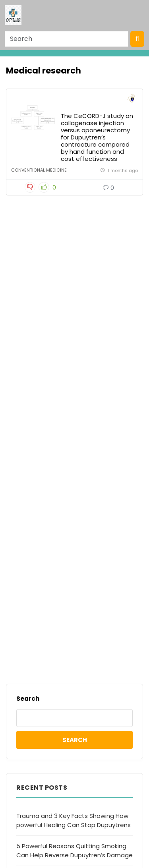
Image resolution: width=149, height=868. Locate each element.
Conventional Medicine (39, 170)
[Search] (67, 39)
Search (28, 699)
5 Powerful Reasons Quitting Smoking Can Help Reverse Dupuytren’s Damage (74, 851)
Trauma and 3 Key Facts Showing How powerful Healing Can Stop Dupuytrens (74, 820)
